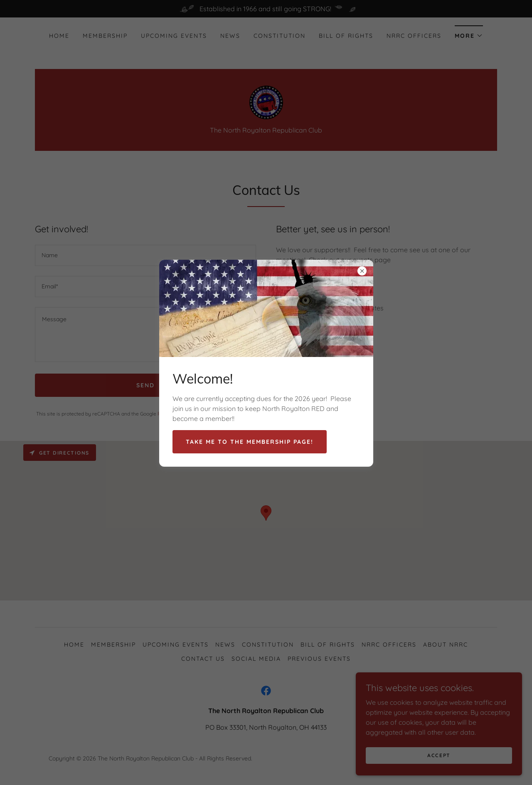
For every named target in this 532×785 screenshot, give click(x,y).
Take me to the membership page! (250, 442)
